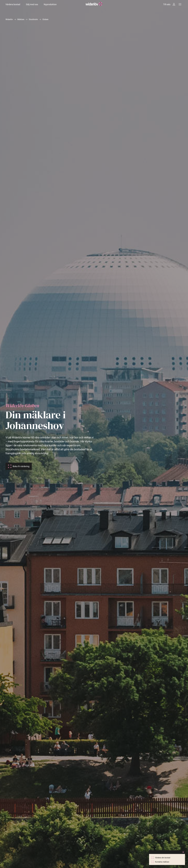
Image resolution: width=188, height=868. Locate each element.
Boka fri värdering (21, 466)
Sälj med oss (32, 4)
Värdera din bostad (163, 858)
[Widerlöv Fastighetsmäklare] (94, 4)
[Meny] (180, 4)
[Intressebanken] (174, 4)
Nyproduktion (50, 4)
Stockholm (33, 19)
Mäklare (21, 19)
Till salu (167, 4)
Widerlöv (9, 19)
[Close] (183, 852)
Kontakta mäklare (162, 862)
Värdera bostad (13, 4)
